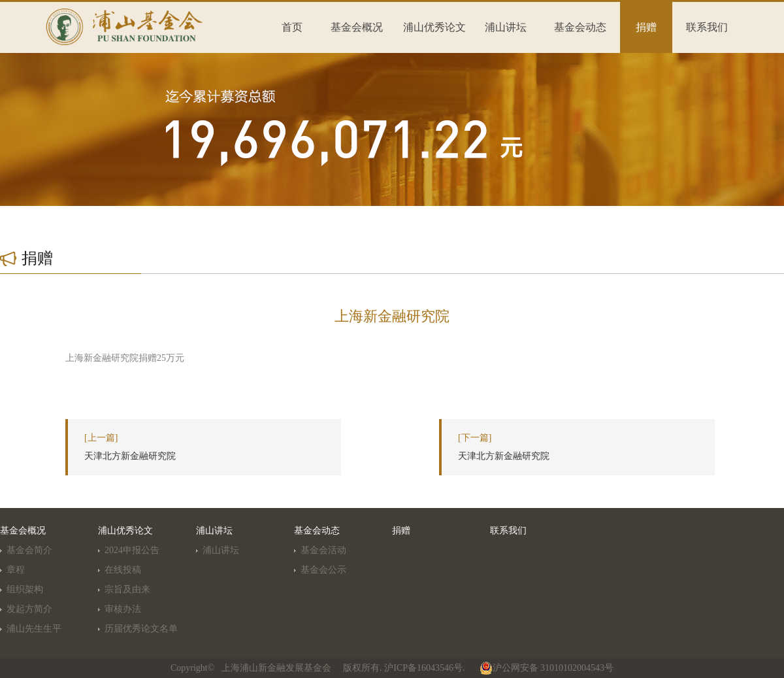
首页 (292, 27)
